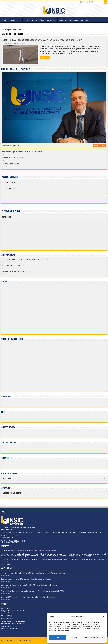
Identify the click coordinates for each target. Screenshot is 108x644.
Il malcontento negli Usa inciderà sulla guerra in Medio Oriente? (22, 152)
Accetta (57, 637)
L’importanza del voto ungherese (12, 158)
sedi (26, 20)
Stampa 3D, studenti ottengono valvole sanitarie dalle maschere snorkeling (42, 40)
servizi (51, 20)
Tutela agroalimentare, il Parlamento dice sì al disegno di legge (26, 579)
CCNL (61, 20)
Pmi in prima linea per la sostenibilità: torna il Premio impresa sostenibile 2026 (32, 591)
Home (3, 30)
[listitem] (62, 234)
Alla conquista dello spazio (10, 164)
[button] (103, 617)
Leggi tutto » (45, 57)
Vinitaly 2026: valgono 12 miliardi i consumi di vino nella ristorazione (28, 597)
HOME (5, 20)
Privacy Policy (5, 564)
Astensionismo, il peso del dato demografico (16, 271)
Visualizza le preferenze (94, 637)
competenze (38, 20)
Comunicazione (71, 20)
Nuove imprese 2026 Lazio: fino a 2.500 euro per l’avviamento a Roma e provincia (33, 573)
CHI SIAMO (15, 20)
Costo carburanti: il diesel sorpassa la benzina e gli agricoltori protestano (26, 259)
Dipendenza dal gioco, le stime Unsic (14, 265)
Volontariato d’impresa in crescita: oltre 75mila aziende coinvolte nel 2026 (30, 585)
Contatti (85, 20)
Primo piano (19, 43)
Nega (75, 637)
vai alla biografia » (100, 146)
